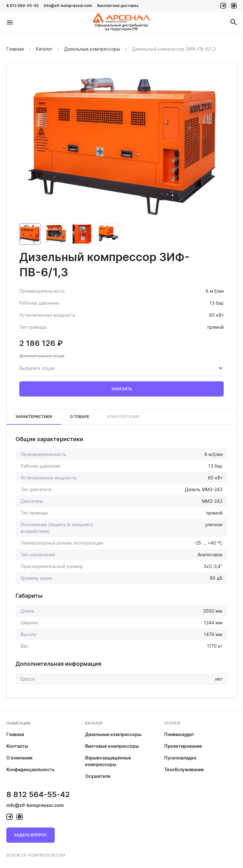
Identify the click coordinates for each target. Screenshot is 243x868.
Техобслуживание (184, 769)
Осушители (98, 776)
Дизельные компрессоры (113, 734)
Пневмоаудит (179, 734)
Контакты (17, 746)
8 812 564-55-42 (22, 6)
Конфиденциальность (31, 769)
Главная (15, 734)
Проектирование (183, 746)
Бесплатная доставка (118, 6)
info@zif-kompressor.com (68, 6)
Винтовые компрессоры (112, 746)
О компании (19, 758)
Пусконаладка (180, 758)
